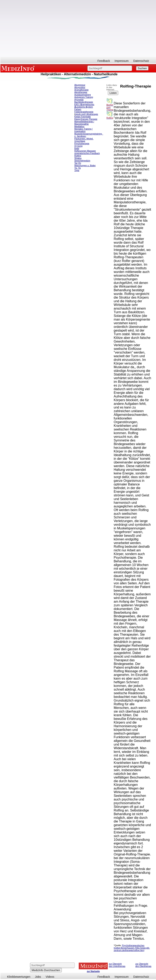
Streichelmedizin (82, 161)
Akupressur (80, 85)
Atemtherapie (81, 92)
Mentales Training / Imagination (83, 130)
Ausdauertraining (83, 95)
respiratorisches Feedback (87, 153)
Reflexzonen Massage (85, 151)
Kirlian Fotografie (83, 117)
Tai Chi (78, 163)
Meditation (79, 126)
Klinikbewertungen (19, 977)
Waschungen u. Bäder (85, 165)
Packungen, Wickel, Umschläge (84, 140)
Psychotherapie (82, 143)
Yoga (77, 170)
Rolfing (78, 156)
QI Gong (78, 146)
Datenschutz (141, 61)
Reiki (77, 148)
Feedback (104, 61)
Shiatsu (78, 158)
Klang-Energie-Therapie (86, 119)
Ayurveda (79, 100)
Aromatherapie (81, 90)
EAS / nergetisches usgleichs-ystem (84, 106)
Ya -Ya (77, 168)
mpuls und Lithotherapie (87, 114)
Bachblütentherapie (84, 102)
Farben (78, 109)
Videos (50, 977)
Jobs (38, 977)
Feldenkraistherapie (84, 112)
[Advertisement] (78, 28)
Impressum (122, 61)
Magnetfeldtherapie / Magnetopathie (84, 123)
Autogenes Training (84, 97)
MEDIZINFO (19, 68)
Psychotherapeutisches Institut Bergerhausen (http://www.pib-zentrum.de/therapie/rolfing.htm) (132, 948)
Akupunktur (80, 87)
